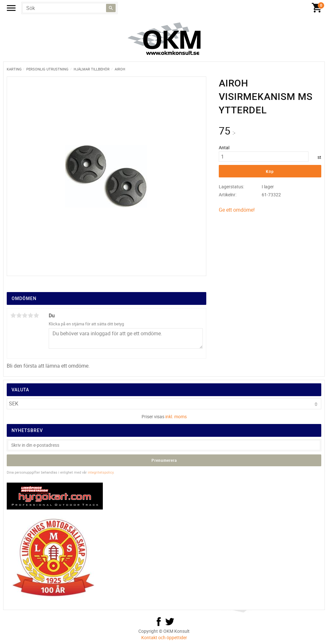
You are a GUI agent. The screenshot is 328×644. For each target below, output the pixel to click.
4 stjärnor (30, 315)
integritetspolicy (101, 472)
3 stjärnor (25, 315)
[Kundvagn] (317, 8)
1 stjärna (13, 315)
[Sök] (111, 8)
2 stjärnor (19, 315)
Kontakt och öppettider (164, 637)
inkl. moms (176, 416)
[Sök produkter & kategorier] (70, 8)
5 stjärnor (36, 315)
